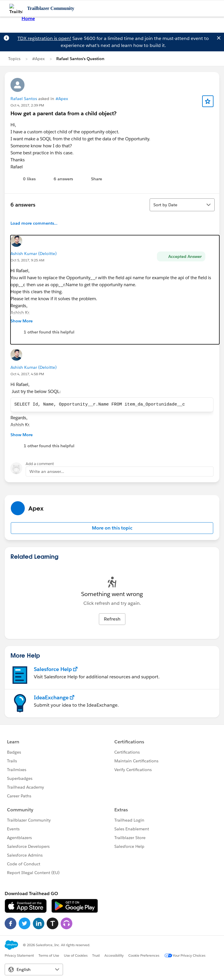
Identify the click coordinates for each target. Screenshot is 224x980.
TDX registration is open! (44, 38)
